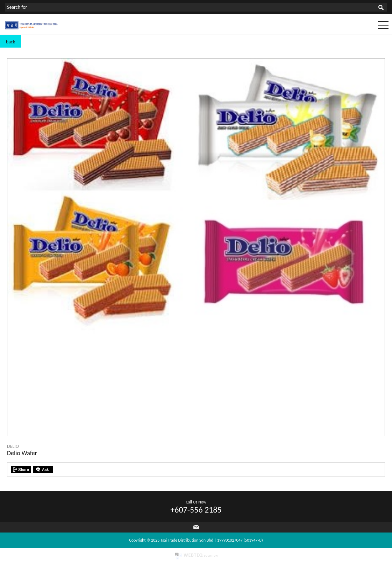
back (10, 42)
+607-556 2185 (196, 510)
